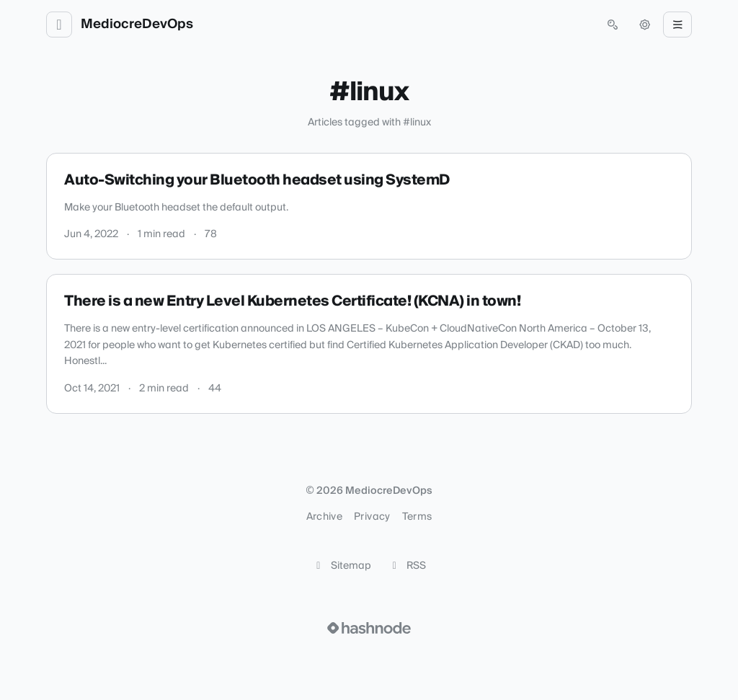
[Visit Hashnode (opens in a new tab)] (369, 628)
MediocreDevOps (137, 25)
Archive (324, 517)
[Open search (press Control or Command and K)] (613, 25)
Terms (417, 517)
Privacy (372, 517)
